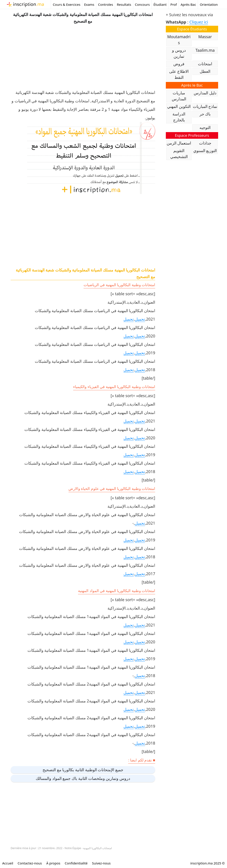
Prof (174, 4)
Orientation (209, 4)
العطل (205, 71)
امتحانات (205, 64)
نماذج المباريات (205, 106)
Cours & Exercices (67, 4)
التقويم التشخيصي (179, 154)
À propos (53, 863)
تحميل (140, 319)
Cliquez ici (199, 22)
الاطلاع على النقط (179, 74)
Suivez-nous (101, 863)
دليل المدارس (205, 93)
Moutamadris (179, 40)
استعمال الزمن (179, 143)
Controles (106, 4)
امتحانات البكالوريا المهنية (97, 848)
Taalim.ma (205, 50)
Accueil (8, 863)
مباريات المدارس (179, 96)
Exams (89, 4)
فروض (179, 64)
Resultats (124, 4)
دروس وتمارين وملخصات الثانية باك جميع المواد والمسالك (83, 778)
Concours (142, 4)
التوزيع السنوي (205, 151)
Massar (205, 37)
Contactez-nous (30, 863)
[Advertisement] (83, 55)
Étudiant (160, 4)
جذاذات (205, 143)
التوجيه (205, 127)
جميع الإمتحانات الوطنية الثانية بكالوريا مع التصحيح (83, 770)
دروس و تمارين (179, 53)
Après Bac (188, 4)
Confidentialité (76, 863)
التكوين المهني (179, 106)
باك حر (205, 114)
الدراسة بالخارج (179, 117)
